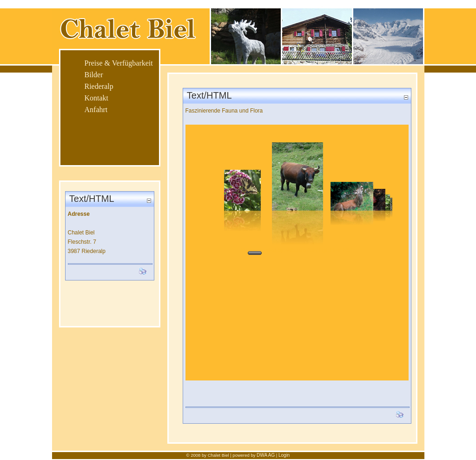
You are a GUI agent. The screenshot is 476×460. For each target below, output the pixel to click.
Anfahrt (96, 110)
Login (284, 455)
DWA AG (266, 455)
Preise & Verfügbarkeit (119, 63)
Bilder (94, 75)
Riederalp (99, 86)
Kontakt (97, 98)
